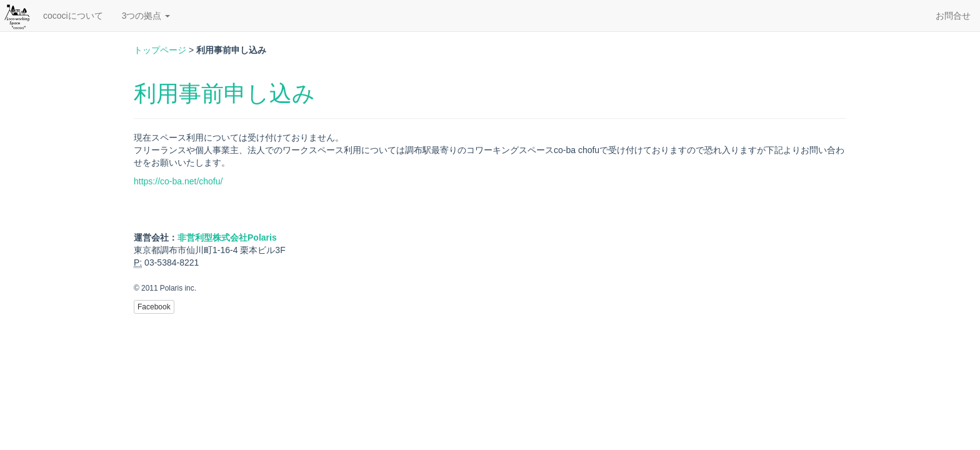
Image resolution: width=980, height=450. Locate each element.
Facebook (154, 307)
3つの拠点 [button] (146, 16)
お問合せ (953, 16)
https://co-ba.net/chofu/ (178, 181)
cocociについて (73, 16)
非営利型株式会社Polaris (227, 237)
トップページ (160, 50)
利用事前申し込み (224, 93)
